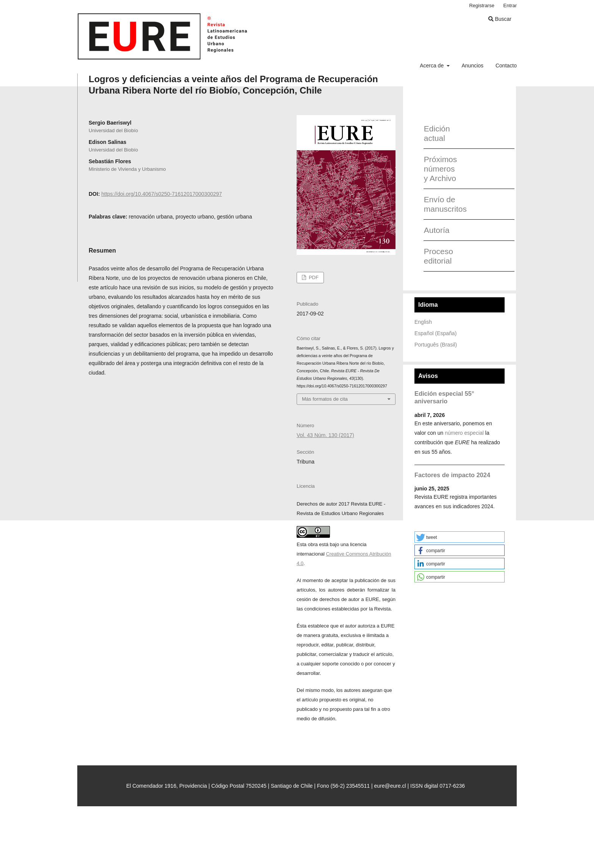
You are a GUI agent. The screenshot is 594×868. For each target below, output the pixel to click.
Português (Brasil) (436, 345)
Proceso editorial (438, 256)
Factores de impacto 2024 (452, 475)
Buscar (500, 19)
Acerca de (432, 66)
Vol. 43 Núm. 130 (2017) (325, 435)
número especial (464, 433)
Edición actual (437, 133)
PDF (313, 277)
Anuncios (472, 66)
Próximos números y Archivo (441, 169)
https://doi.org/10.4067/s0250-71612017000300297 (161, 194)
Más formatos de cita (325, 399)
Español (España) (435, 333)
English (423, 322)
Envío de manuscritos (443, 204)
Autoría (437, 230)
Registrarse (482, 5)
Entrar (510, 5)
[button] (460, 537)
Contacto (506, 66)
